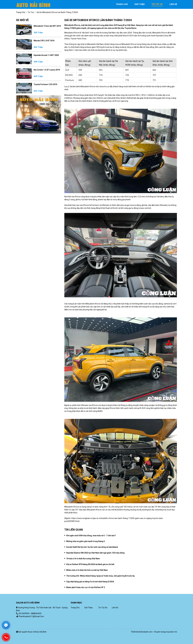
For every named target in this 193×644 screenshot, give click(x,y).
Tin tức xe (103, 608)
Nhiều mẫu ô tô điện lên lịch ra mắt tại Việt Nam (87, 570)
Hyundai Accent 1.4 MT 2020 (46, 55)
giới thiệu (140, 4)
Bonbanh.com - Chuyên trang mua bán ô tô (159, 632)
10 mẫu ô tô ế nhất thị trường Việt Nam (83, 559)
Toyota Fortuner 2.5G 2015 (45, 84)
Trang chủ (75, 608)
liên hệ (173, 4)
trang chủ (122, 4)
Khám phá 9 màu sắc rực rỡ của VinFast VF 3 (86, 587)
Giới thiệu (89, 608)
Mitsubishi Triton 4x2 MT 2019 (47, 26)
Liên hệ (115, 608)
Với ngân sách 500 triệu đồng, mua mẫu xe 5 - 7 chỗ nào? (91, 536)
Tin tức (31, 12)
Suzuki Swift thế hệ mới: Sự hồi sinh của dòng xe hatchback (92, 547)
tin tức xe (157, 4)
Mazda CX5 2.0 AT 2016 (44, 41)
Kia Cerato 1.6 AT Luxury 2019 (47, 70)
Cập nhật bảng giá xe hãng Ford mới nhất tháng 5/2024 (90, 582)
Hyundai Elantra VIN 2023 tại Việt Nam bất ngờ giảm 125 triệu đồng (95, 553)
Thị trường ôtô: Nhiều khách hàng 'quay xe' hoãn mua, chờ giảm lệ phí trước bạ (100, 576)
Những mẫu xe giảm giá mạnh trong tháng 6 (85, 541)
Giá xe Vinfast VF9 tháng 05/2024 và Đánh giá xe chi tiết (90, 564)
